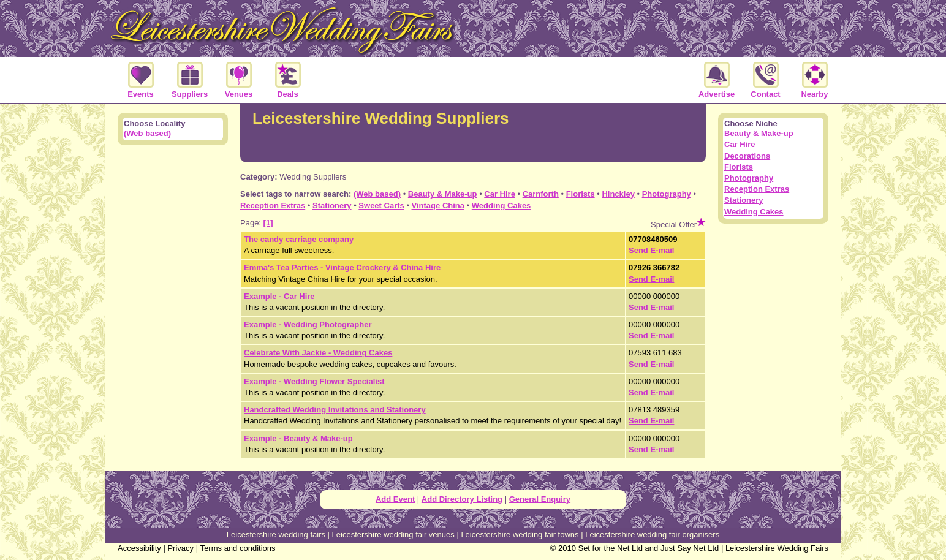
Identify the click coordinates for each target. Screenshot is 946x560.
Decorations (747, 156)
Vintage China (438, 206)
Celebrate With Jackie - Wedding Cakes (318, 353)
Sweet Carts (381, 206)
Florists (581, 194)
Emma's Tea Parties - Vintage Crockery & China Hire (342, 267)
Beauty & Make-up (443, 194)
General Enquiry (540, 499)
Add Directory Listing (462, 499)
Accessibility (139, 548)
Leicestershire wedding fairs (276, 535)
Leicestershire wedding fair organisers (652, 535)
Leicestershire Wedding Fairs (777, 548)
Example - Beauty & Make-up (298, 438)
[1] (268, 223)
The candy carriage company (299, 239)
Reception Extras (273, 206)
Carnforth (541, 194)
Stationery (332, 206)
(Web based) (377, 194)
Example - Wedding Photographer (308, 324)
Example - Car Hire (279, 296)
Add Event (395, 499)
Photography (667, 194)
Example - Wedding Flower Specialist (314, 381)
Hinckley (618, 194)
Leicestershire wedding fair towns (520, 535)
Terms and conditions (238, 548)
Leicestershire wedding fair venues (393, 535)
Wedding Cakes (501, 206)
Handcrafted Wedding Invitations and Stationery (335, 410)
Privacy (180, 548)
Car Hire (500, 194)
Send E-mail (651, 250)
